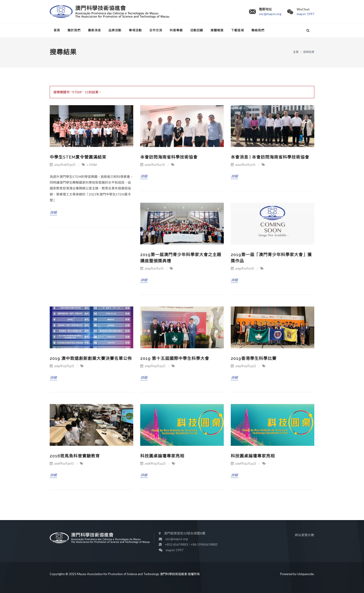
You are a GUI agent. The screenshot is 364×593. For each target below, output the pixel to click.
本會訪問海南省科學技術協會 (169, 157)
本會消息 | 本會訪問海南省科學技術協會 (270, 157)
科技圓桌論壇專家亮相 (162, 456)
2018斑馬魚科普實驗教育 (75, 456)
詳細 (53, 212)
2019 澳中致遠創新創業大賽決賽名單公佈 (91, 358)
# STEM (92, 165)
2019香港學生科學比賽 (254, 358)
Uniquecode (305, 574)
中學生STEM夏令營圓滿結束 (78, 157)
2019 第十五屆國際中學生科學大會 (175, 358)
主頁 (296, 52)
